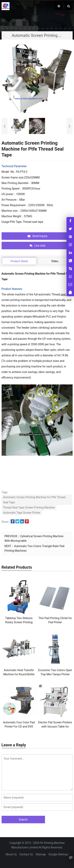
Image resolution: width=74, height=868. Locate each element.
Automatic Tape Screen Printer (22, 513)
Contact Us (26, 854)
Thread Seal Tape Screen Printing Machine (29, 508)
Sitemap (41, 854)
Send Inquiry (38, 236)
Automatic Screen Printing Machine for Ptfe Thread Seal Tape (34, 500)
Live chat (37, 246)
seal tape (66, 294)
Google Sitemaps (59, 854)
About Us (11, 854)
